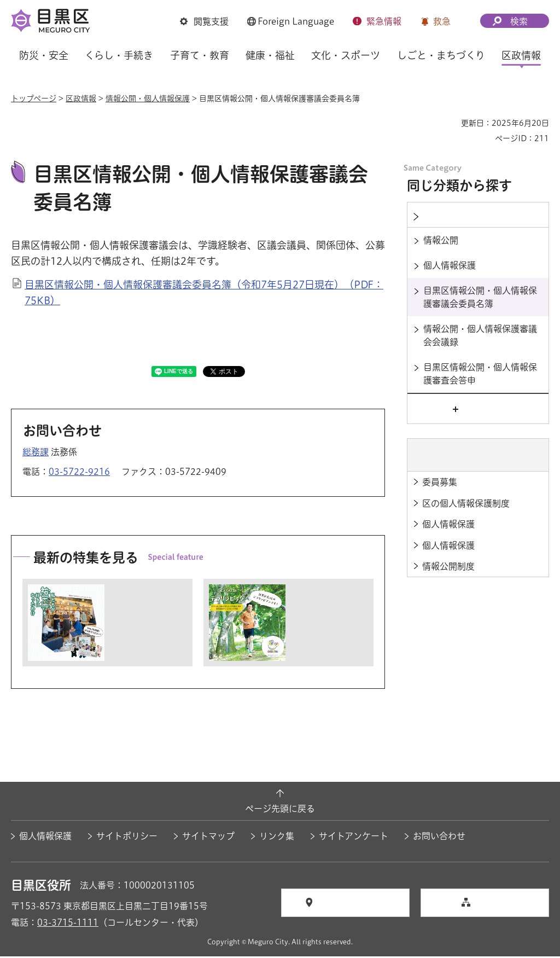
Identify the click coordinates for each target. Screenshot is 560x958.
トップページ (34, 98)
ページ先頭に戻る (280, 810)
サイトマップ (208, 838)
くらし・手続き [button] (119, 55)
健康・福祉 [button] (270, 55)
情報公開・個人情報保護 (148, 98)
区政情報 (81, 98)
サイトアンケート (354, 838)
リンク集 (277, 838)
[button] (204, 22)
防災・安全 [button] (44, 55)
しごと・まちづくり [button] (441, 55)
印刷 (448, 123)
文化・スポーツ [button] (346, 55)
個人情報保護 (45, 838)
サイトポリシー (127, 838)
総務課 (36, 454)
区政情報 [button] (521, 55)
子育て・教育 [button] (200, 55)
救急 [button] (442, 21)
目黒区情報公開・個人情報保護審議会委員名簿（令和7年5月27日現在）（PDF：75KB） (204, 294)
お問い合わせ (439, 838)
